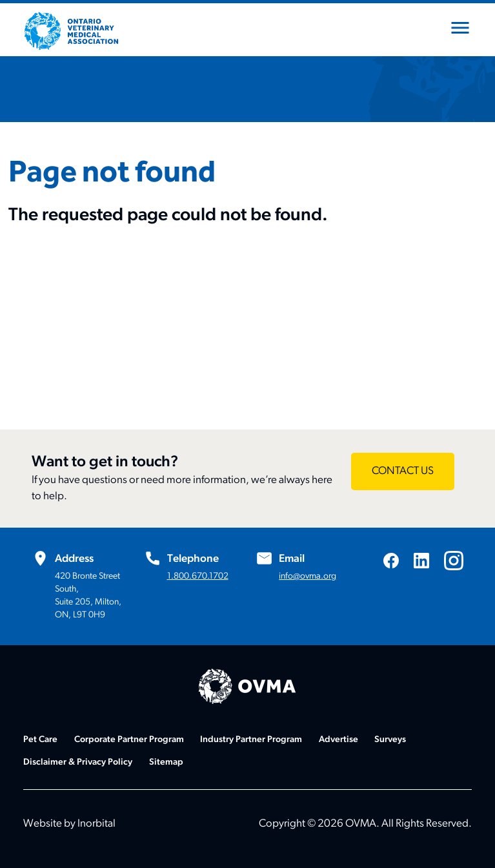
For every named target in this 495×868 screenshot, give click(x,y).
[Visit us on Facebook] (391, 560)
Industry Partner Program (251, 740)
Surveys (390, 740)
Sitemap (166, 762)
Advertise (338, 740)
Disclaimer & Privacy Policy (78, 762)
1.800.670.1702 (198, 576)
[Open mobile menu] (460, 30)
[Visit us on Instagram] (454, 561)
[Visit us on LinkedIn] (421, 560)
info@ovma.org (308, 576)
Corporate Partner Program (129, 740)
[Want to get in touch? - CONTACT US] (403, 471)
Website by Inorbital (69, 824)
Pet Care (40, 740)
